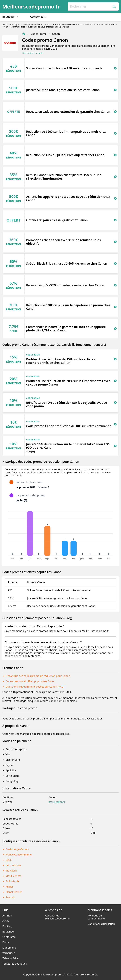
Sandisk (10, 897)
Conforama (9, 937)
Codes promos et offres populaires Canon (30, 681)
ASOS (6, 921)
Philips (9, 887)
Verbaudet (9, 953)
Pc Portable (12, 881)
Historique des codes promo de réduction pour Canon (38, 676)
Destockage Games (17, 849)
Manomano (9, 948)
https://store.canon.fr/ (33, 53)
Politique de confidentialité (96, 917)
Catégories (39, 17)
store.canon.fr (57, 802)
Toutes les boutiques (15, 964)
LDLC (9, 860)
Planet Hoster (14, 892)
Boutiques (10, 17)
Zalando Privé (10, 958)
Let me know (13, 865)
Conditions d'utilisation (101, 924)
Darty (6, 942)
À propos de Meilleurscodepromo (57, 917)
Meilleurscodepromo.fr (31, 7)
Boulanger (9, 932)
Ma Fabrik (12, 871)
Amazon (7, 916)
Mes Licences (13, 876)
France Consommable (19, 855)
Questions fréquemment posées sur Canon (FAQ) (35, 687)
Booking (7, 926)
